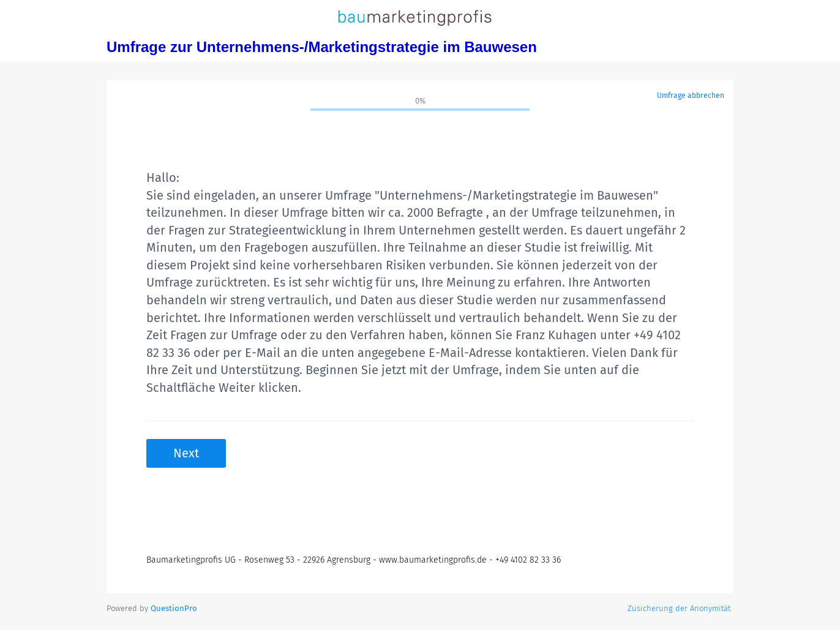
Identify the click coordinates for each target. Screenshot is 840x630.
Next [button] (186, 453)
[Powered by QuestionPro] (174, 608)
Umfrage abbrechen (691, 96)
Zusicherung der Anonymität (679, 608)
